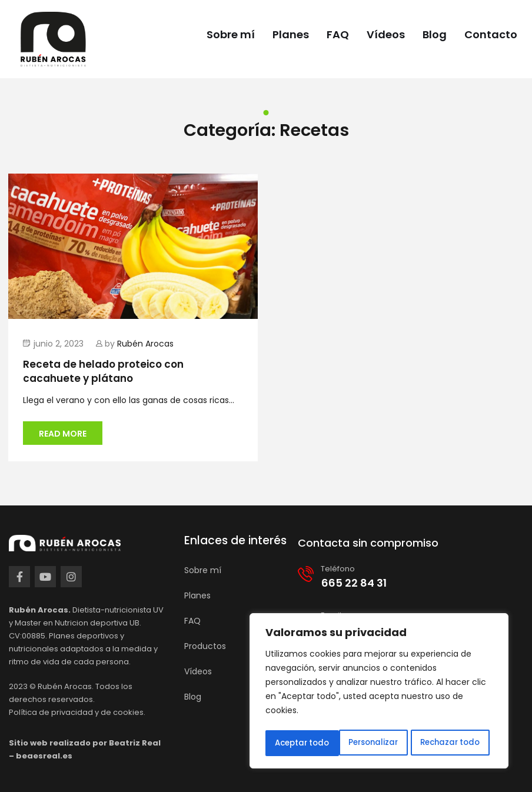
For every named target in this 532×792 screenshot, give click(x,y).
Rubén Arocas (145, 344)
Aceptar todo (456, 743)
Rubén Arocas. (66, 686)
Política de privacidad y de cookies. (77, 712)
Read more (63, 434)
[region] (379, 693)
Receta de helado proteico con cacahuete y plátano (103, 371)
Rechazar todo (376, 743)
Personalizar (299, 743)
